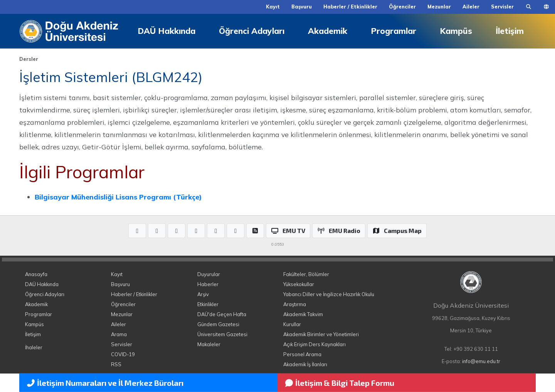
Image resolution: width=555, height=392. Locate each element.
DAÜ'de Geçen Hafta (222, 314)
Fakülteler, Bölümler (306, 274)
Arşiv (203, 294)
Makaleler (209, 344)
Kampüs (456, 31)
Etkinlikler (208, 304)
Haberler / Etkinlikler (350, 7)
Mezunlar (439, 7)
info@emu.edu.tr (481, 361)
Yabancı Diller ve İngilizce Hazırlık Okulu (329, 294)
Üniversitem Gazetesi (222, 334)
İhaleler (34, 347)
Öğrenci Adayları (252, 31)
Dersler (29, 59)
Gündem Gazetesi (218, 324)
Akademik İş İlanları (305, 364)
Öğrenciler (402, 7)
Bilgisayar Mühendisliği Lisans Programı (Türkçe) (118, 197)
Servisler (502, 7)
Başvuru (302, 7)
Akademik (328, 31)
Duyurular (209, 274)
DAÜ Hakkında (166, 31)
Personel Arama (302, 354)
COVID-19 (123, 354)
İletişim (510, 31)
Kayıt (273, 7)
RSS (116, 364)
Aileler (471, 7)
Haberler (208, 284)
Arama (119, 334)
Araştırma (295, 304)
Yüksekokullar (299, 284)
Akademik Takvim (303, 314)
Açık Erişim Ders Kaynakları (314, 344)
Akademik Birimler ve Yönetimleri (321, 334)
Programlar (394, 31)
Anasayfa (36, 274)
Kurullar (292, 324)
